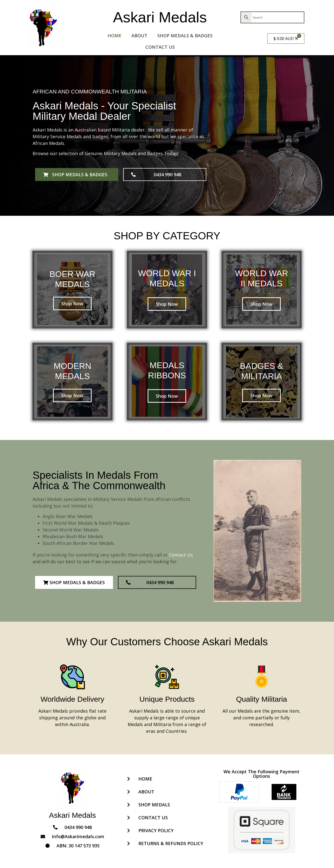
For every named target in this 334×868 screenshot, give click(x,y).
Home (114, 36)
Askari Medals (160, 17)
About (139, 36)
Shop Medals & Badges (185, 36)
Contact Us (160, 47)
